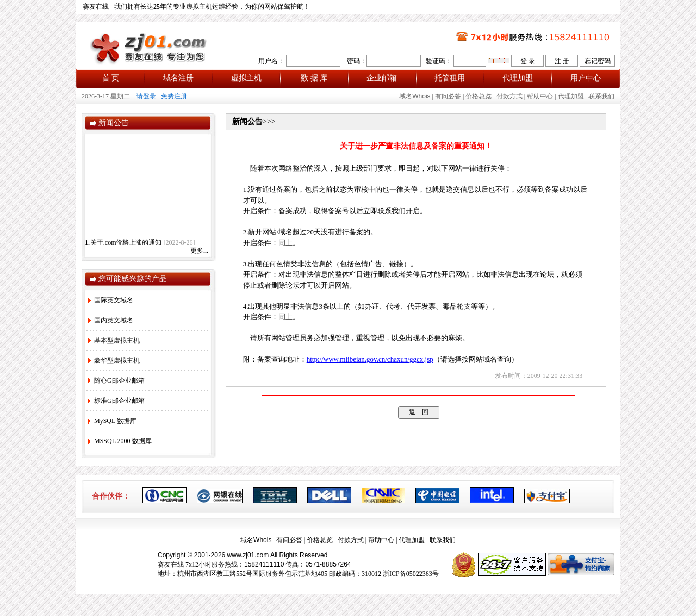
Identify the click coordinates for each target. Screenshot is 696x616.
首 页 (111, 78)
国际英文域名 (111, 300)
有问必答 (448, 96)
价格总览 (478, 96)
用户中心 (586, 78)
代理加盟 (518, 78)
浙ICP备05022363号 (411, 574)
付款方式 (509, 96)
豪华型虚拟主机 (114, 360)
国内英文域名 (111, 320)
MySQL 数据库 (112, 421)
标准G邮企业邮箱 (116, 401)
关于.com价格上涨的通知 (126, 244)
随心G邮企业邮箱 (116, 381)
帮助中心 (540, 96)
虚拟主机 (246, 78)
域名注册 (178, 78)
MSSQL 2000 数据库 (120, 441)
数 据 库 (314, 78)
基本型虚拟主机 (114, 340)
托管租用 (450, 78)
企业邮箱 (382, 78)
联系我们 (601, 96)
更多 (199, 251)
